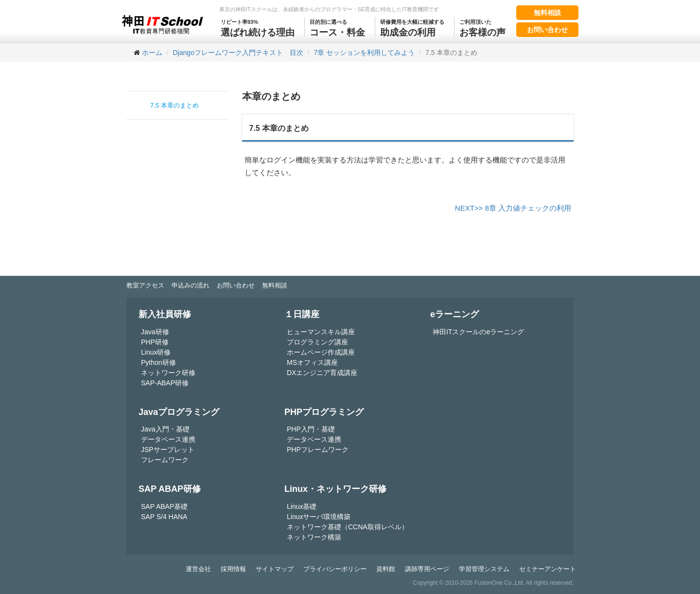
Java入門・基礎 (165, 429)
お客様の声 (482, 27)
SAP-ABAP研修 (165, 383)
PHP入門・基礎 (311, 429)
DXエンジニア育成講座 (322, 373)
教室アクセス (145, 285)
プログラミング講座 (317, 342)
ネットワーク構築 (314, 537)
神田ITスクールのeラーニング (478, 332)
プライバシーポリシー (335, 569)
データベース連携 (168, 439)
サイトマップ (275, 569)
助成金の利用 (412, 27)
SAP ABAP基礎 (164, 506)
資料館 (386, 569)
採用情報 (233, 569)
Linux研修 (156, 352)
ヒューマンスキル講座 (321, 332)
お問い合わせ (547, 30)
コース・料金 (337, 27)
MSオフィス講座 (312, 362)
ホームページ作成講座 (321, 352)
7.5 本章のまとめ (175, 105)
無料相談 (547, 13)
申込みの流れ (191, 285)
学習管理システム (484, 569)
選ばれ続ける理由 (258, 27)
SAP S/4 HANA (164, 517)
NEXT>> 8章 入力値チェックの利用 (513, 208)
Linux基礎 (302, 506)
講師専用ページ (427, 569)
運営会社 (198, 569)
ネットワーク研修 (168, 373)
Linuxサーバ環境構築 (319, 517)
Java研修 (155, 332)
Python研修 (158, 362)
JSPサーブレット (168, 450)
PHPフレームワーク (318, 450)
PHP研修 (155, 342)
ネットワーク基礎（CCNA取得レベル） (348, 527)
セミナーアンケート (548, 569)
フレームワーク (165, 460)
